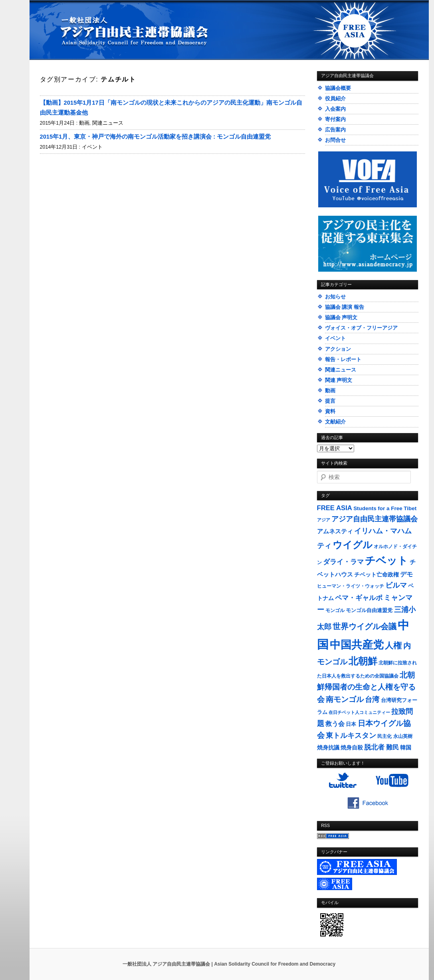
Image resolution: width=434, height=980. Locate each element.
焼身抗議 (328, 748)
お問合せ (335, 140)
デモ (406, 574)
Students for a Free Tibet (385, 508)
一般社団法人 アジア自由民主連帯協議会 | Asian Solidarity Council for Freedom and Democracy (229, 964)
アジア (324, 520)
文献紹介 (335, 422)
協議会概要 (338, 88)
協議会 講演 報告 (345, 307)
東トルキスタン (351, 735)
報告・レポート (343, 359)
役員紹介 (335, 98)
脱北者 (374, 747)
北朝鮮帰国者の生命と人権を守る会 (366, 687)
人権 (393, 645)
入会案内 (335, 109)
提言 (330, 401)
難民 (392, 747)
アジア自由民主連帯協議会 (375, 519)
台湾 (372, 700)
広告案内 (335, 130)
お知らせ (335, 297)
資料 (330, 411)
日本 (351, 724)
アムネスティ (335, 531)
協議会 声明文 (341, 317)
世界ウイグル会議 (365, 626)
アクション (338, 349)
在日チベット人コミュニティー (359, 712)
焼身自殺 (352, 748)
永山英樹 (403, 736)
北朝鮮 (363, 661)
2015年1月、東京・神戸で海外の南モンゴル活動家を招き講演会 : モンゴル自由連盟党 (156, 137)
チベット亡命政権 (377, 575)
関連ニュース (108, 123)
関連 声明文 (339, 380)
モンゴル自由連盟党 (369, 610)
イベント (92, 147)
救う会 (335, 724)
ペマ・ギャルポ (359, 598)
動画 (84, 123)
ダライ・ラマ (343, 562)
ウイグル (353, 545)
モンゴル (335, 610)
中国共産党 (357, 645)
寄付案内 (335, 119)
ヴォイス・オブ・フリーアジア (361, 328)
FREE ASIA (335, 508)
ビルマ (396, 585)
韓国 (406, 747)
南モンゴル (345, 699)
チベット (386, 561)
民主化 (384, 736)
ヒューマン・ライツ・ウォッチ (351, 586)
